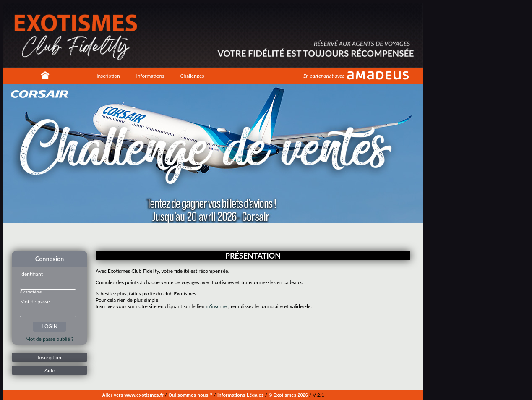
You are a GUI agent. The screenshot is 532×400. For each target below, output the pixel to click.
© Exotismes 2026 (288, 395)
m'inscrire (216, 306)
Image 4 (222, 236)
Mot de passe (35, 302)
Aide (50, 370)
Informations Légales (241, 395)
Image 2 (209, 236)
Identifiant (31, 274)
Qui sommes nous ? (190, 395)
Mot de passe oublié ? (50, 339)
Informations (150, 76)
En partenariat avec (324, 76)
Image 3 (215, 236)
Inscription (108, 76)
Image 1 (203, 236)
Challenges (192, 76)
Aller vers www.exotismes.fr (133, 395)
